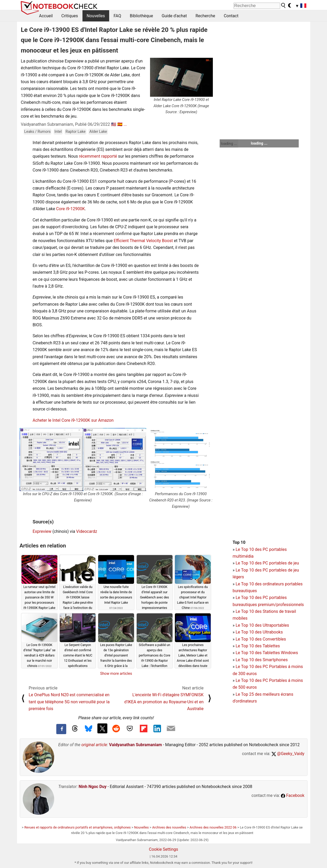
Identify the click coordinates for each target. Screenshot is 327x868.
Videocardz (87, 531)
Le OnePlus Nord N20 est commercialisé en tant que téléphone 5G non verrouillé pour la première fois (69, 702)
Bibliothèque (142, 16)
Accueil (46, 16)
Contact (231, 16)
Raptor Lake (75, 132)
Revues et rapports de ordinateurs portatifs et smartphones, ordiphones (77, 827)
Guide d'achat (174, 16)
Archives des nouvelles (169, 827)
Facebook (293, 795)
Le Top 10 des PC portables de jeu (267, 563)
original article (94, 745)
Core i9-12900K (70, 209)
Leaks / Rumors (38, 132)
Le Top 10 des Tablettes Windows (267, 653)
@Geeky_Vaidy (288, 754)
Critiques (70, 16)
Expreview (42, 531)
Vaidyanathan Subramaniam (136, 745)
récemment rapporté (98, 156)
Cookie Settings (164, 849)
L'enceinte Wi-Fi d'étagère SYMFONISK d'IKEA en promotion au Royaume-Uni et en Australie (164, 702)
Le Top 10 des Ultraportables (262, 625)
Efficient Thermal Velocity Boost (143, 241)
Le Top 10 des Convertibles (261, 639)
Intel (58, 132)
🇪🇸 (120, 124)
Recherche (205, 16)
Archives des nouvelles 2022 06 (213, 827)
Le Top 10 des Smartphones (262, 660)
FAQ (117, 16)
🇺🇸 (114, 124)
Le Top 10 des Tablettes (258, 646)
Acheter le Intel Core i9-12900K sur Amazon (73, 420)
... (125, 124)
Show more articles (116, 673)
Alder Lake (98, 132)
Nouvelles (96, 16)
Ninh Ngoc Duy (93, 787)
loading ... (229, 144)
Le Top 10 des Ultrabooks (259, 632)
